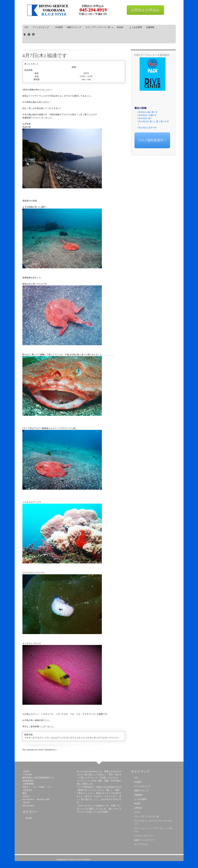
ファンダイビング (42, 27)
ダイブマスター (141, 844)
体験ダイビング (74, 27)
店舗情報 (150, 27)
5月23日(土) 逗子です (147, 128)
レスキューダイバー (143, 836)
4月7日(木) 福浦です (45, 55)
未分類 (29, 818)
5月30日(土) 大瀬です (147, 115)
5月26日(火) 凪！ (145, 118)
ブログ (137, 812)
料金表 (121, 27)
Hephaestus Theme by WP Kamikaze (73, 859)
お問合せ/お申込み (145, 10)
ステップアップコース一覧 (98, 28)
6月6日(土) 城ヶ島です (148, 112)
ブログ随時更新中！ (152, 140)
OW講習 (59, 27)
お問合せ (138, 808)
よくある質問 (136, 27)
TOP (26, 27)
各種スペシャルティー (144, 840)
